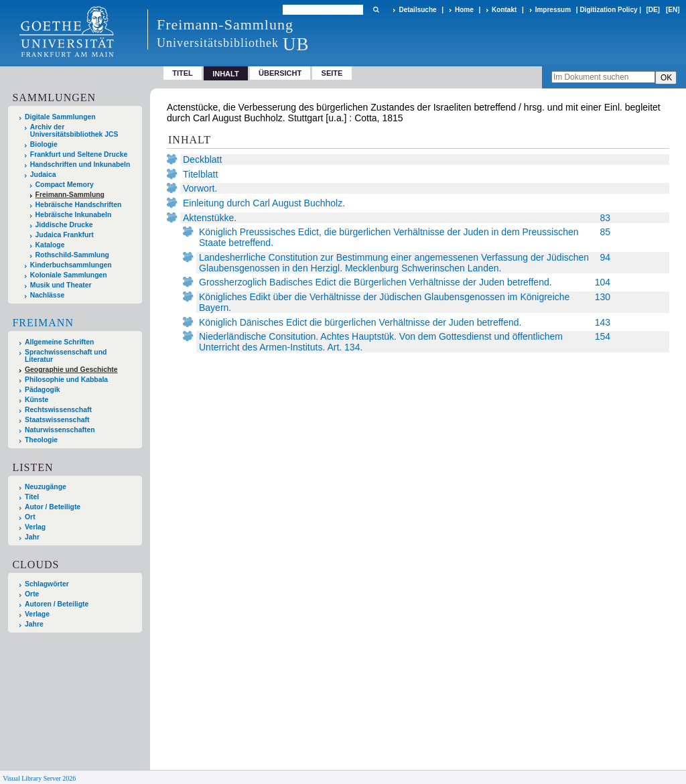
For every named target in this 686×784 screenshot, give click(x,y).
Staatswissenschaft (57, 420)
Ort (30, 517)
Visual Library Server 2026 (39, 778)
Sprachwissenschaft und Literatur (66, 356)
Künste (37, 400)
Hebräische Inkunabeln (74, 215)
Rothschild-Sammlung (72, 255)
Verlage (37, 614)
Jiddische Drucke (64, 225)
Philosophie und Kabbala (66, 380)
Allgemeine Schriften (59, 342)
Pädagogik (43, 390)
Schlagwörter (47, 584)
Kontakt (504, 10)
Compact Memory (65, 185)
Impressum (553, 10)
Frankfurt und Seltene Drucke (79, 154)
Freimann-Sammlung (70, 195)
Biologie (44, 144)
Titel (183, 73)
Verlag (35, 527)
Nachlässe (47, 295)
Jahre (34, 624)
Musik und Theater (61, 285)
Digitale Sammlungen (60, 117)
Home (464, 10)
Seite (332, 73)
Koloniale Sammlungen (69, 275)
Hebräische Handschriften (79, 205)
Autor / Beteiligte (53, 507)
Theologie (41, 440)
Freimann (43, 323)
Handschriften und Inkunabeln (80, 165)
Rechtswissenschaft (58, 410)
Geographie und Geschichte (71, 370)
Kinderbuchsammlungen (71, 265)
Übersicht (280, 73)
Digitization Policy (608, 10)
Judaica (43, 175)
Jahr (32, 537)
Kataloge (50, 245)
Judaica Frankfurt (65, 235)
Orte (32, 594)
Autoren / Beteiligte (57, 604)
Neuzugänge (46, 487)
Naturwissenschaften (60, 430)
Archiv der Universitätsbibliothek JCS (74, 131)
